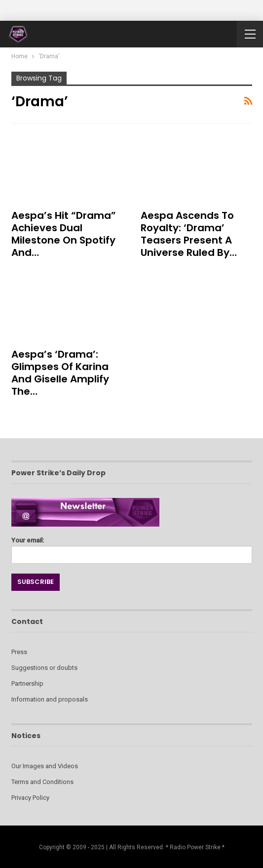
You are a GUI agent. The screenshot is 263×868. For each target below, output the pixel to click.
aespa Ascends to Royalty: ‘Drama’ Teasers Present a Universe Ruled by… (189, 234)
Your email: (132, 548)
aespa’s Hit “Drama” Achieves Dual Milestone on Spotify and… (64, 234)
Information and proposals (50, 699)
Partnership (27, 683)
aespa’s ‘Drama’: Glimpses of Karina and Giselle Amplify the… (60, 373)
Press (19, 652)
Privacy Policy (30, 798)
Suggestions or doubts (44, 668)
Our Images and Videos (45, 766)
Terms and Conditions (42, 782)
